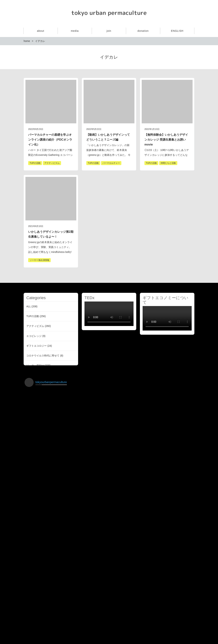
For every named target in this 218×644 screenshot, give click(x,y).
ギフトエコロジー (37, 346)
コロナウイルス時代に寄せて (43, 356)
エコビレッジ (34, 336)
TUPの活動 (33, 316)
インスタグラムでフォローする (110, 621)
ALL (29, 306)
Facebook (191, 12)
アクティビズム (35, 326)
